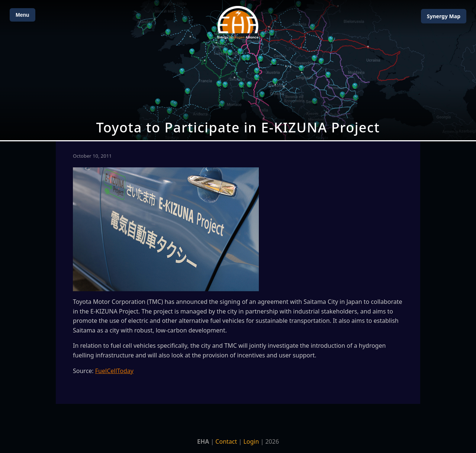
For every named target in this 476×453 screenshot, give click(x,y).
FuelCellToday (114, 371)
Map (444, 16)
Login (251, 441)
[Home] (238, 23)
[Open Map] (238, 70)
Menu (22, 15)
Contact (226, 441)
